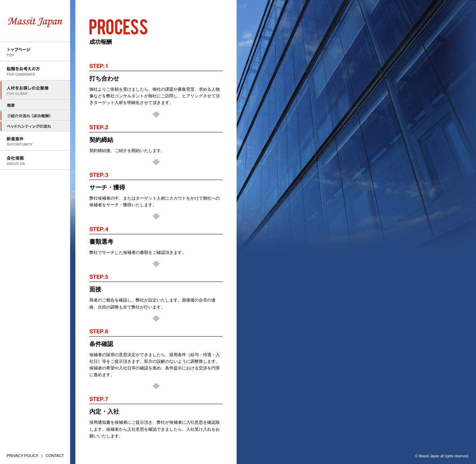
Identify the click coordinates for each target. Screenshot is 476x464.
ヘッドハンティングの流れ (35, 126)
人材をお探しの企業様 (35, 90)
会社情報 (35, 160)
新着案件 (35, 141)
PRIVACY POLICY (23, 456)
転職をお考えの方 (35, 71)
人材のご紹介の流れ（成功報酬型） (35, 116)
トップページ (35, 52)
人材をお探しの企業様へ (35, 105)
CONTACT (55, 456)
